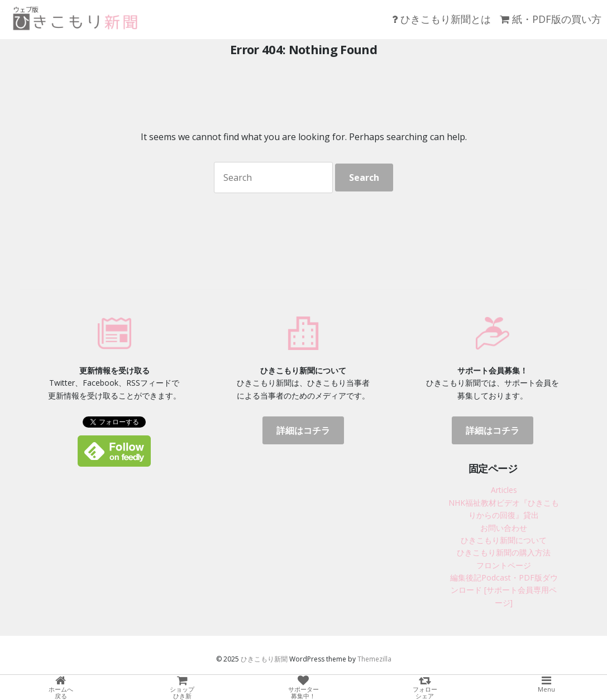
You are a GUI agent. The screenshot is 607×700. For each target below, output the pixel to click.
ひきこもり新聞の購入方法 (504, 552)
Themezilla (374, 659)
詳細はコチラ (303, 430)
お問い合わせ (504, 528)
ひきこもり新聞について (504, 540)
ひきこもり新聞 (264, 659)
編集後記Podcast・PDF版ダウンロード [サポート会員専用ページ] (504, 590)
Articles (504, 490)
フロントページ (504, 565)
